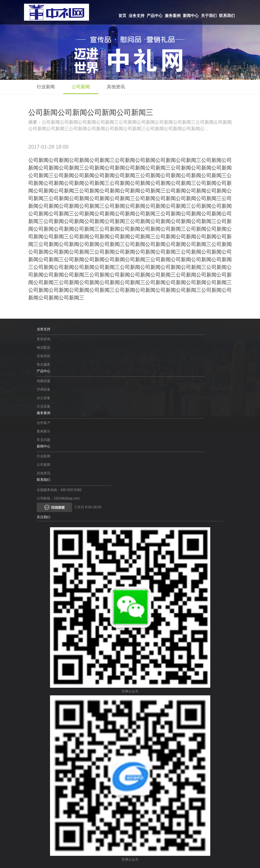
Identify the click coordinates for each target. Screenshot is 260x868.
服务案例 (173, 16)
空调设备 (44, 389)
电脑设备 (44, 381)
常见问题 (44, 440)
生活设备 (44, 406)
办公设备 (44, 398)
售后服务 (44, 365)
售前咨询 (44, 339)
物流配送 (44, 348)
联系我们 (227, 16)
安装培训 (44, 356)
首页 (122, 16)
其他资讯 (116, 87)
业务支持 (136, 16)
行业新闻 (46, 87)
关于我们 (209, 16)
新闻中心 (191, 16)
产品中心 (155, 16)
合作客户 (44, 423)
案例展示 (44, 431)
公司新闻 (81, 87)
